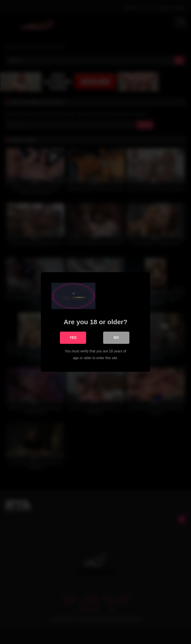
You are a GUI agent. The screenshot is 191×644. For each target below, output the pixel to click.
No (116, 338)
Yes (73, 338)
